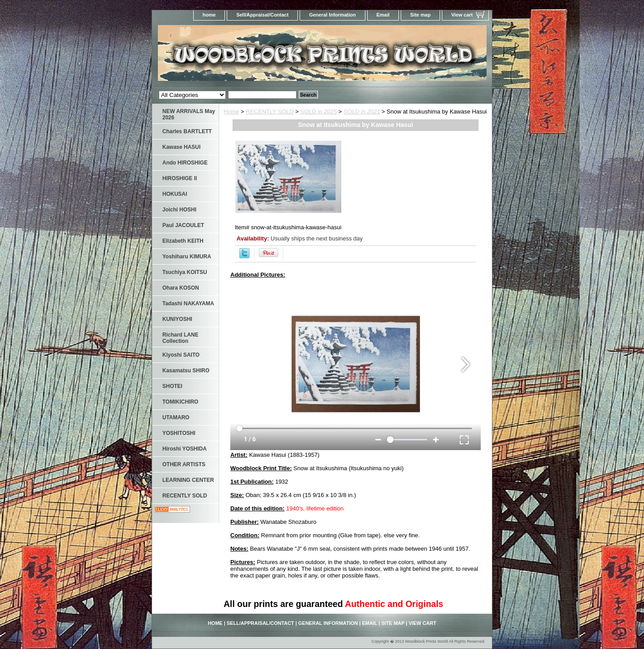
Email (383, 15)
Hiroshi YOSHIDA (184, 449)
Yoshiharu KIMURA (187, 257)
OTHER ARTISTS (184, 464)
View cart (462, 15)
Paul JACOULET (183, 225)
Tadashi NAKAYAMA (188, 303)
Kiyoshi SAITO (181, 355)
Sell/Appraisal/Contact (262, 15)
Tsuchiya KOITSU (185, 272)
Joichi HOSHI (179, 210)
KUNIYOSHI (177, 319)
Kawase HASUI (181, 147)
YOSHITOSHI (179, 433)
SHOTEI (172, 386)
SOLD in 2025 (319, 112)
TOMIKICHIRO (180, 402)
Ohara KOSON (181, 288)
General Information (333, 15)
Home (231, 112)
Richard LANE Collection (180, 338)
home (209, 15)
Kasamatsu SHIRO (186, 371)
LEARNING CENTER (188, 480)
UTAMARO (176, 417)
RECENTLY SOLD (270, 112)
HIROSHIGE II (180, 178)
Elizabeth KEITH (183, 241)
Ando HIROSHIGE (185, 163)
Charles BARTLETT (187, 131)
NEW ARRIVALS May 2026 (189, 114)
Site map (420, 15)
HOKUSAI (175, 194)
